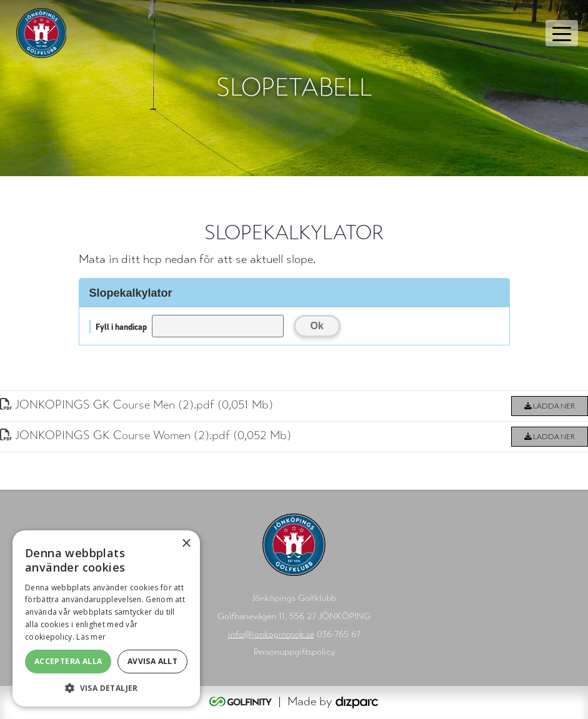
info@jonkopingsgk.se (271, 634)
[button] (106, 688)
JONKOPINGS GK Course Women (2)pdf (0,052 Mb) (146, 435)
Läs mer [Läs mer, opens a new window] (91, 637)
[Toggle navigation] (562, 33)
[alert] (106, 618)
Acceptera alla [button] (68, 661)
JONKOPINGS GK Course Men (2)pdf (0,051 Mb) (137, 404)
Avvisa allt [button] (152, 661)
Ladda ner (550, 406)
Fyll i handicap (121, 326)
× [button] (186, 544)
